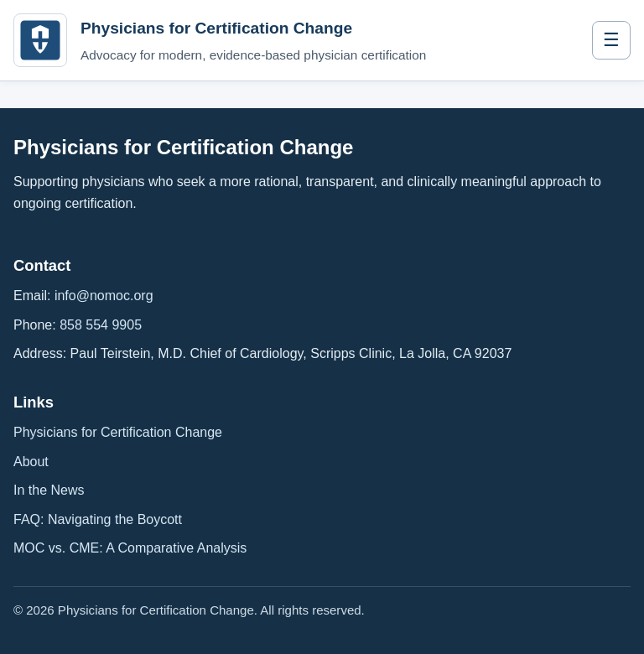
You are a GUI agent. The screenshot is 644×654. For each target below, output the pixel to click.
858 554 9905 (101, 325)
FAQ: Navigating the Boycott (98, 519)
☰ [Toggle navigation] (611, 40)
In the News (49, 490)
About (31, 462)
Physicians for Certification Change (118, 432)
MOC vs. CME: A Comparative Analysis (130, 548)
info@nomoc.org (104, 296)
